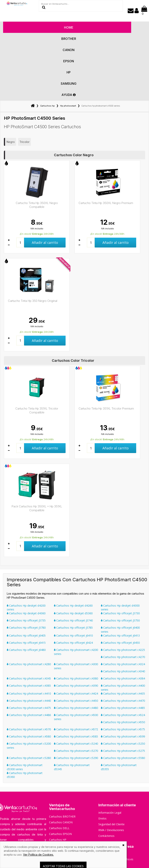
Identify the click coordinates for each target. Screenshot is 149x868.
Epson (69, 61)
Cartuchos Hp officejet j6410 (73, 635)
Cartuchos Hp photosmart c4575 (123, 729)
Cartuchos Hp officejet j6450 (120, 643)
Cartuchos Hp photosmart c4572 (76, 729)
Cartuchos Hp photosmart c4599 (123, 736)
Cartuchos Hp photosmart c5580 (123, 758)
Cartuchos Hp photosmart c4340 (123, 671)
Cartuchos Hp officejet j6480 (26, 650)
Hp (69, 72)
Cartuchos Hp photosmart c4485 (123, 708)
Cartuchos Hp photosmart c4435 (123, 693)
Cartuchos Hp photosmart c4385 (29, 686)
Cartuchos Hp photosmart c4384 (123, 678)
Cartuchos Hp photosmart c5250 (123, 744)
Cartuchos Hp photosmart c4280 (29, 664)
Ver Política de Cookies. (38, 855)
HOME (69, 27)
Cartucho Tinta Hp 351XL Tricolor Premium (106, 408)
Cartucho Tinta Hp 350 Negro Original (33, 301)
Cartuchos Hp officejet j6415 (26, 643)
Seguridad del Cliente (111, 824)
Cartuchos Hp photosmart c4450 (76, 701)
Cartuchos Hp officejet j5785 (73, 628)
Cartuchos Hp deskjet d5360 (73, 613)
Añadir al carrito (45, 242)
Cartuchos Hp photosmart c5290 (76, 758)
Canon (69, 50)
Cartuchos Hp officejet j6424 (73, 643)
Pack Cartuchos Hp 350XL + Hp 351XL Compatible (37, 508)
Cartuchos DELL (59, 828)
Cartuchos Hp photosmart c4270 (123, 657)
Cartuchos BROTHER (62, 816)
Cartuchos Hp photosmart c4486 (29, 715)
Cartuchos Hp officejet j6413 (120, 635)
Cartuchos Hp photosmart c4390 (76, 686)
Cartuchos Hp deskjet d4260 (73, 606)
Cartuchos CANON (61, 822)
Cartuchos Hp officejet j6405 (26, 635)
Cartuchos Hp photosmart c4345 (29, 678)
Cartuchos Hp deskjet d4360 (26, 613)
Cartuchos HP (58, 840)
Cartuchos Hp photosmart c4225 (123, 650)
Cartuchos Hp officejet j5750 (120, 620)
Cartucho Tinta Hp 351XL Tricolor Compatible (37, 410)
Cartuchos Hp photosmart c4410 (29, 693)
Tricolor (24, 142)
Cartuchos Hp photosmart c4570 (29, 729)
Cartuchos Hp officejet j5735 (26, 620)
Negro (11, 142)
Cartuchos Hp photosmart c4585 (76, 736)
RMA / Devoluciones (111, 830)
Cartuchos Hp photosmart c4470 (123, 701)
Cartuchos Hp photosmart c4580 (29, 736)
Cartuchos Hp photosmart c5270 (76, 751)
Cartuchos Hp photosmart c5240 (76, 744)
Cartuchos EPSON (60, 834)
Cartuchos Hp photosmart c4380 (76, 678)
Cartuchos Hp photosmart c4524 (123, 715)
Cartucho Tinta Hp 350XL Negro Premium (106, 203)
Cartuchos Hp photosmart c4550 (123, 722)
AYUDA (69, 95)
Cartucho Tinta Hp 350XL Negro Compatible (37, 205)
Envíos (102, 818)
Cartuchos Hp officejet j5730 (120, 613)
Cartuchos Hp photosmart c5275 (123, 751)
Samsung (69, 84)
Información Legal (110, 813)
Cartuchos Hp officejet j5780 (26, 628)
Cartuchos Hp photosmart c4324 (123, 664)
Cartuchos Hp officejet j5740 (73, 620)
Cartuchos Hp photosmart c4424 (76, 693)
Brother (69, 39)
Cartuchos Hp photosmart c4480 (76, 708)
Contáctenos (106, 836)
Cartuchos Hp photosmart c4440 (29, 701)
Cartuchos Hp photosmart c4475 (29, 708)
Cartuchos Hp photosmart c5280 (29, 758)
